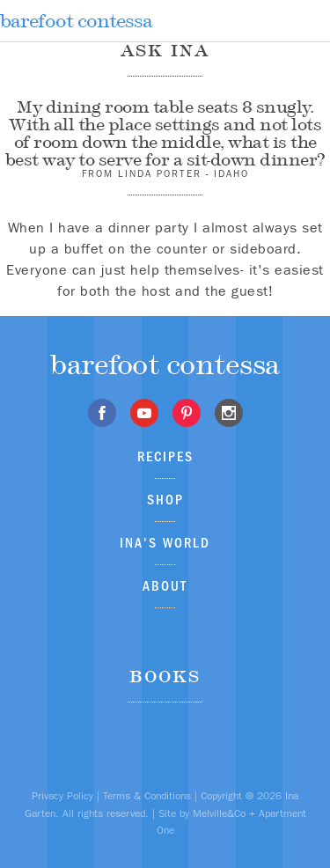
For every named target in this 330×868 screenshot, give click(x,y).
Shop (165, 500)
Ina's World (165, 543)
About (165, 586)
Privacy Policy (62, 796)
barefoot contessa (76, 21)
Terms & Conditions (147, 796)
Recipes (165, 456)
